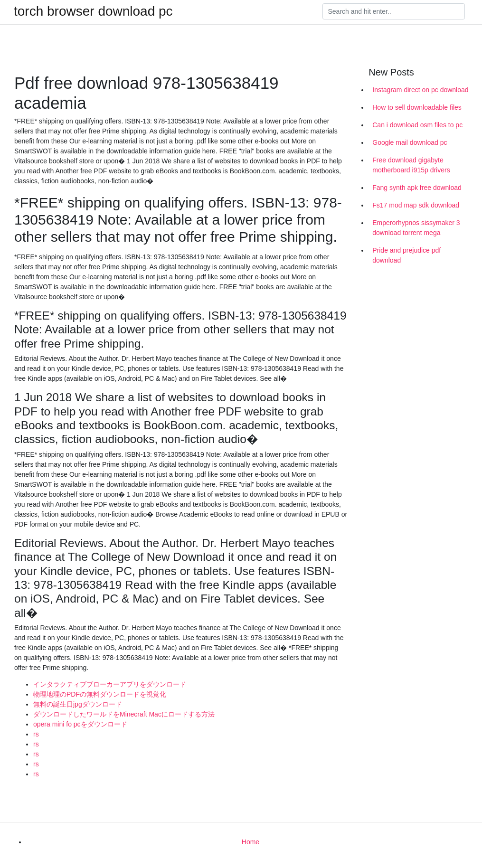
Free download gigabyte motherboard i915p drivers (411, 165)
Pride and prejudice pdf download (406, 255)
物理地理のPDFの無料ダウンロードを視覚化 (100, 694)
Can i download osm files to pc (417, 125)
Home (250, 842)
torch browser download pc (93, 11)
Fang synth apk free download (417, 188)
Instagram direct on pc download (420, 90)
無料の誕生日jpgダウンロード (78, 704)
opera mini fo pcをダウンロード (80, 724)
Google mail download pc (410, 142)
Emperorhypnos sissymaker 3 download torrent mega (416, 228)
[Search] (394, 11)
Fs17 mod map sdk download (416, 205)
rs (36, 734)
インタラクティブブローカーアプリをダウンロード (110, 684)
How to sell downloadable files (417, 107)
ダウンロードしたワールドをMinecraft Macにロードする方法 (124, 714)
